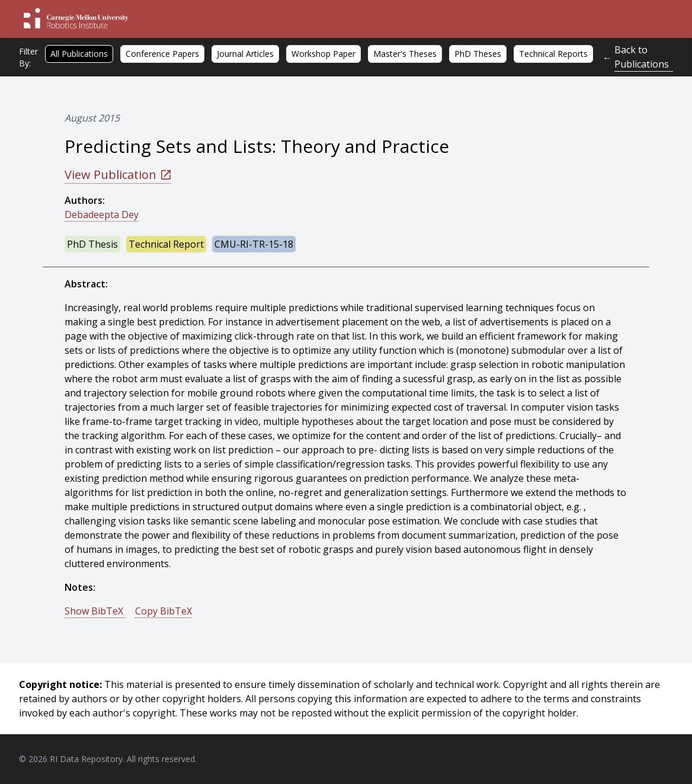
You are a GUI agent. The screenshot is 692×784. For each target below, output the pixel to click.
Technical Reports (553, 54)
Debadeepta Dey (102, 215)
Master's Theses (405, 54)
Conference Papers (162, 54)
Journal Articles (245, 54)
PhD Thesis (92, 244)
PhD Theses (478, 54)
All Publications (79, 54)
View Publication (118, 175)
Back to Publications (642, 57)
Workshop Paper (323, 54)
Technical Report (166, 244)
